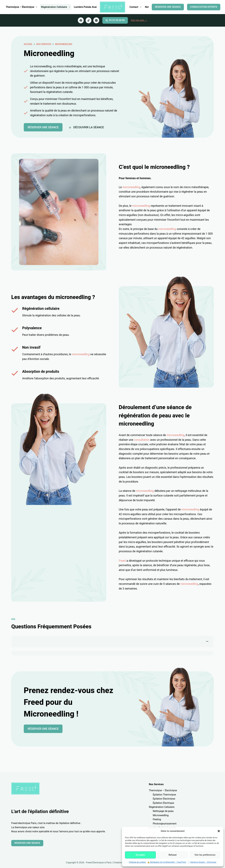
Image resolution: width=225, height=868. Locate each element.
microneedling (131, 187)
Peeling (157, 819)
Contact (136, 7)
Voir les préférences (205, 855)
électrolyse (24, 823)
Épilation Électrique (163, 803)
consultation (142, 440)
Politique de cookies (137, 862)
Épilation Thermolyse (164, 795)
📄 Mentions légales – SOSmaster (202, 862)
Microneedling (64, 44)
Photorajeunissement (165, 824)
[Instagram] (96, 20)
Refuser (173, 855)
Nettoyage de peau (163, 811)
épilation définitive (70, 823)
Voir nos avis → (139, 20)
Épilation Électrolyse (164, 799)
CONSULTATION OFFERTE (204, 7)
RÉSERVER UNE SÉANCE (168, 7)
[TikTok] (89, 20)
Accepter (140, 855)
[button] (219, 831)
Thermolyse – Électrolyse (22, 7)
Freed (122, 561)
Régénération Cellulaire (56, 7)
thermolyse (21, 827)
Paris (34, 823)
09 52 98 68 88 (115, 20)
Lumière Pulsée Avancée (88, 7)
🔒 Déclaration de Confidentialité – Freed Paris (167, 862)
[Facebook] (81, 20)
